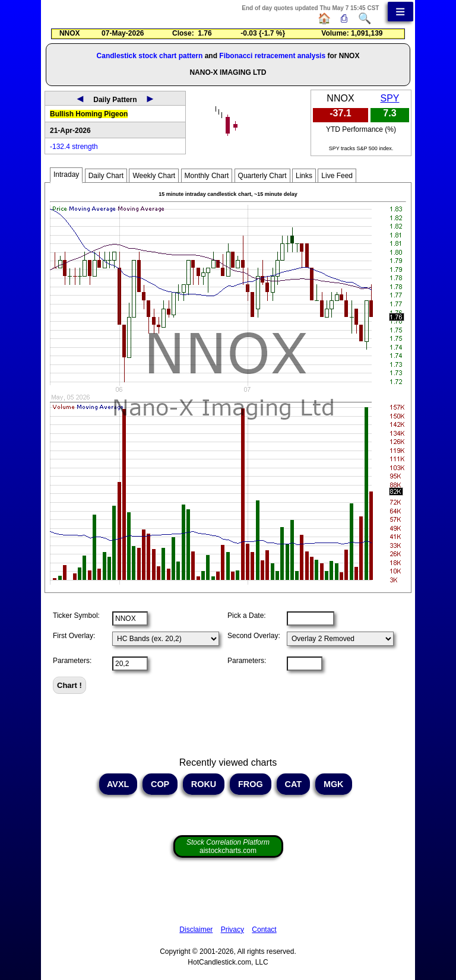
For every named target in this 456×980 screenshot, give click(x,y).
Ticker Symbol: (76, 616)
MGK (334, 784)
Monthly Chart (207, 176)
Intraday (66, 175)
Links (304, 176)
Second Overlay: (254, 636)
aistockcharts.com (228, 846)
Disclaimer (196, 930)
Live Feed (337, 176)
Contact (264, 930)
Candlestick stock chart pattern (150, 56)
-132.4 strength (74, 147)
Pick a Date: (247, 616)
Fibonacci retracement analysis (272, 56)
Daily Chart (106, 176)
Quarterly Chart (262, 176)
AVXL (118, 784)
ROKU (204, 784)
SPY (389, 98)
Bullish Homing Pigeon (89, 114)
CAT (294, 784)
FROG (251, 784)
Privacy (232, 930)
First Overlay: (74, 636)
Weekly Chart (154, 176)
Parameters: (72, 661)
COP (160, 784)
